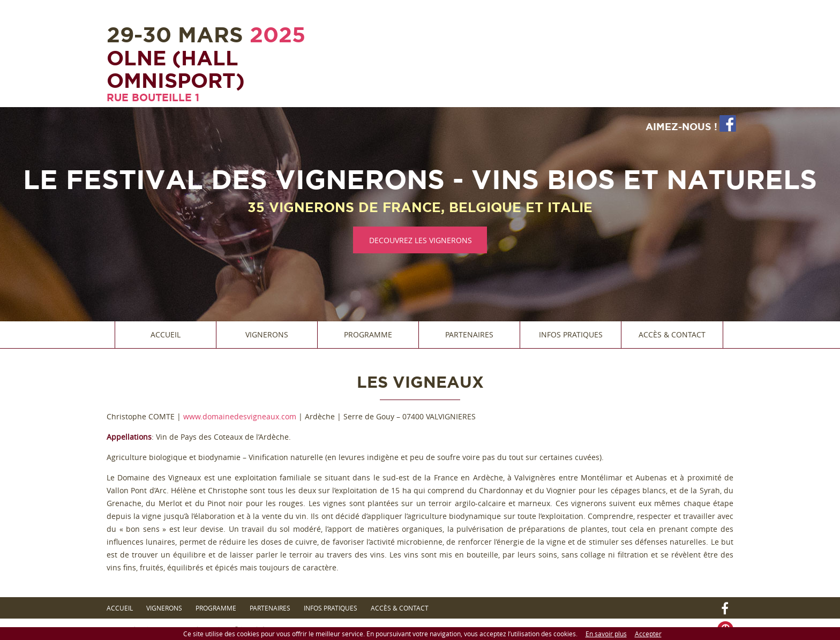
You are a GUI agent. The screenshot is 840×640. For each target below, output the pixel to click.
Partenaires (469, 334)
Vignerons (267, 334)
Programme (368, 334)
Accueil (166, 334)
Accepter (648, 634)
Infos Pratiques (571, 334)
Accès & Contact (672, 334)
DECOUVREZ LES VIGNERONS (421, 240)
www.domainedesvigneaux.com (240, 416)
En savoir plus (606, 634)
